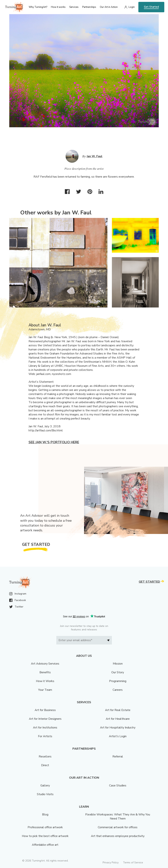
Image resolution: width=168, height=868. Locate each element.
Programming (118, 681)
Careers (118, 690)
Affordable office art (45, 845)
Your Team (45, 690)
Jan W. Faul (95, 156)
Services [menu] (74, 7)
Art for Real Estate (118, 710)
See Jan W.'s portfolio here (54, 442)
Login (132, 7)
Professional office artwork (45, 827)
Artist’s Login (118, 736)
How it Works (45, 681)
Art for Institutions (45, 728)
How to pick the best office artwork (45, 836)
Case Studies (118, 786)
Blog (45, 814)
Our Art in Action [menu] (109, 7)
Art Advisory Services (45, 664)
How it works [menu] (58, 7)
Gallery (45, 786)
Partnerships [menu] (89, 7)
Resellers (45, 757)
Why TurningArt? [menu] (38, 7)
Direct (45, 765)
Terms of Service (133, 863)
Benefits (45, 672)
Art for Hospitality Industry (118, 728)
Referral (118, 757)
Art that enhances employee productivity (118, 836)
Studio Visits (45, 794)
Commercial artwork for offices (118, 827)
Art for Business (45, 710)
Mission (118, 664)
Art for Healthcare (118, 719)
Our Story (118, 672)
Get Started (151, 7)
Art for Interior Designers (45, 719)
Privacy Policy (111, 863)
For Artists (45, 736)
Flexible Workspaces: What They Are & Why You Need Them (118, 817)
